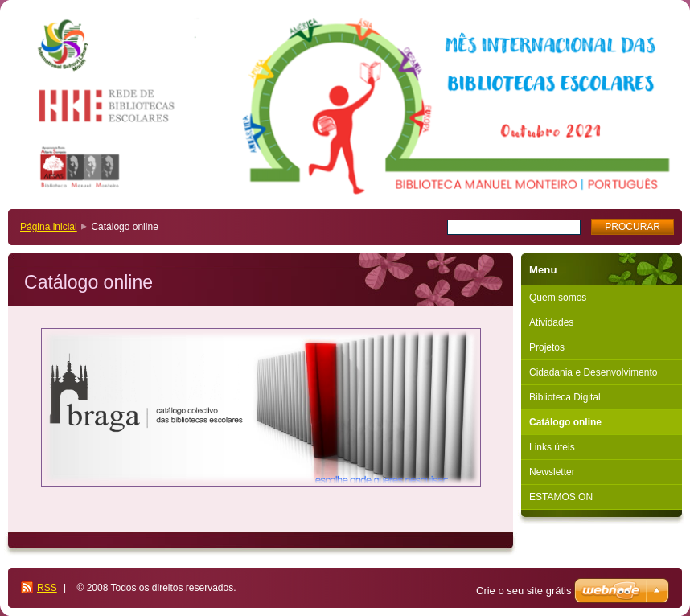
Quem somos (558, 298)
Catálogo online (565, 422)
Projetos (547, 347)
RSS (47, 588)
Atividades (551, 322)
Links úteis (552, 447)
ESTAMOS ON (561, 497)
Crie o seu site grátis (524, 591)
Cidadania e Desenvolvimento (593, 372)
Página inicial (49, 227)
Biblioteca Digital (565, 397)
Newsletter (552, 472)
